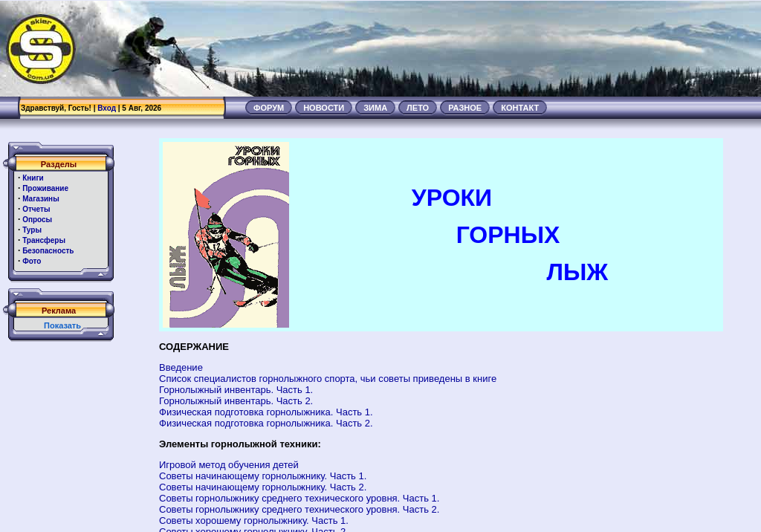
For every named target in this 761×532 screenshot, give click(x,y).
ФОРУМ (269, 108)
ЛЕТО (418, 108)
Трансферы (44, 240)
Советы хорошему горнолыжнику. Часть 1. (254, 520)
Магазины (41, 199)
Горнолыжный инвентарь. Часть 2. (236, 401)
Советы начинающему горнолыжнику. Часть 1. (263, 476)
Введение (181, 367)
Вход (107, 108)
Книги (33, 178)
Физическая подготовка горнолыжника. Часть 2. (266, 423)
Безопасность (48, 251)
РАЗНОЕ (465, 108)
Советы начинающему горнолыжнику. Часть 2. (263, 487)
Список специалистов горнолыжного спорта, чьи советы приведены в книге (328, 379)
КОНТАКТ (520, 108)
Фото (32, 261)
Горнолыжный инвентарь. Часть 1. (236, 390)
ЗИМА (375, 108)
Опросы (37, 220)
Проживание (45, 188)
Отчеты (36, 209)
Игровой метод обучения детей (229, 465)
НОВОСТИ (324, 108)
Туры (32, 230)
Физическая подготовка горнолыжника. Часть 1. (266, 412)
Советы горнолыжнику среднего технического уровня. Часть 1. (299, 498)
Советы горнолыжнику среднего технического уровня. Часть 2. (299, 509)
